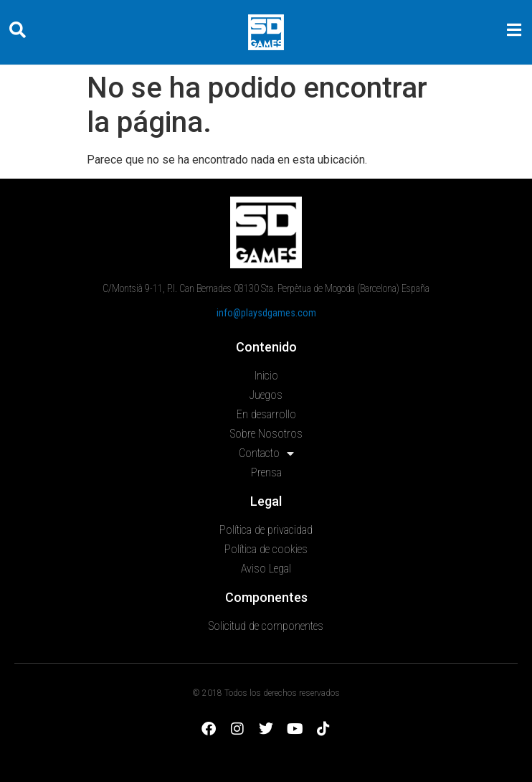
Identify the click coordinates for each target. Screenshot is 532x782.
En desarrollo (266, 414)
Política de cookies (266, 549)
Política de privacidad (266, 530)
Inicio (266, 376)
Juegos (266, 395)
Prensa (266, 472)
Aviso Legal (266, 569)
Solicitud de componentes (266, 626)
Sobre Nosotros (266, 434)
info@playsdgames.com (266, 313)
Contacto (266, 453)
